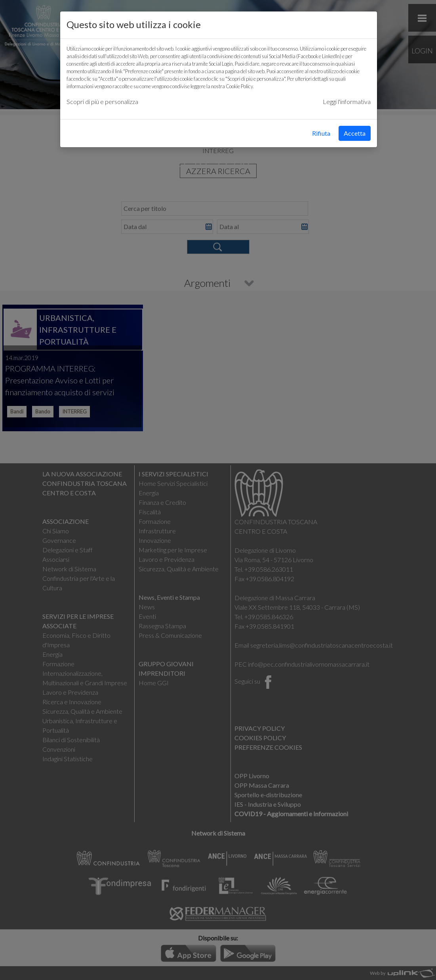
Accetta (355, 133)
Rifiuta (321, 133)
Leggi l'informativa (347, 101)
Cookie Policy (239, 86)
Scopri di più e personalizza (102, 101)
